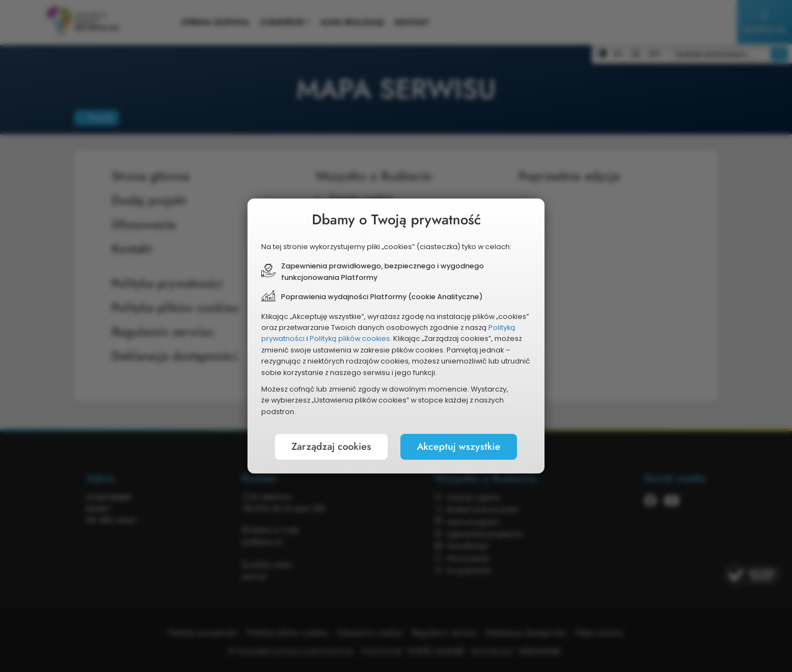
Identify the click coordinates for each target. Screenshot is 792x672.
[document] (396, 336)
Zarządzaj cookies (331, 447)
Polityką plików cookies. (351, 338)
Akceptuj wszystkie (459, 447)
